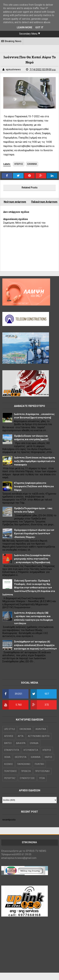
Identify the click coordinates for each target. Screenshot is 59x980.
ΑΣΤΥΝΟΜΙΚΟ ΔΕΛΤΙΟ (39, 736)
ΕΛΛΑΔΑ (34, 743)
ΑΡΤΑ (21, 736)
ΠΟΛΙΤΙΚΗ (39, 764)
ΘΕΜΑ (7, 757)
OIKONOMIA (25, 729)
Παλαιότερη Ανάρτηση (44, 202)
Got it (39, 27)
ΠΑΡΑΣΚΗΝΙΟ (24, 764)
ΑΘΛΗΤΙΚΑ (41, 729)
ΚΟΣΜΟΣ (9, 764)
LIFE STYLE (10, 729)
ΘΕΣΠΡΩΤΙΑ (21, 757)
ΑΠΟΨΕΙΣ (9, 736)
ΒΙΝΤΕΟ (8, 743)
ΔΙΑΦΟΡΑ (21, 743)
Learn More (25, 27)
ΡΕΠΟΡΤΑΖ (10, 778)
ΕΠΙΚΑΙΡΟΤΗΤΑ (12, 750)
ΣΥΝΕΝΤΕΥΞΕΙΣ (27, 778)
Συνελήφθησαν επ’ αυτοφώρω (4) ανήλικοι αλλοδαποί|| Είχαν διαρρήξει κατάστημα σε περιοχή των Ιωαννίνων (35, 645)
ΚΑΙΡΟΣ (49, 757)
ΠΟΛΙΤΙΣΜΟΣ (11, 771)
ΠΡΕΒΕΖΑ (26, 771)
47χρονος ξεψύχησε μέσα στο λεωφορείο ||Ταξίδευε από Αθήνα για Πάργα (34, 486)
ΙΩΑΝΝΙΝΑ (32, 164)
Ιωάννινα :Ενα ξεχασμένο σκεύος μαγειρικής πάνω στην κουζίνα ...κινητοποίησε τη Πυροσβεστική (32, 559)
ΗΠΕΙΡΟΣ (19, 164)
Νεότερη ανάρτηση (15, 202)
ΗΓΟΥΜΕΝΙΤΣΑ (31, 750)
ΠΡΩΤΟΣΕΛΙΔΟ (42, 771)
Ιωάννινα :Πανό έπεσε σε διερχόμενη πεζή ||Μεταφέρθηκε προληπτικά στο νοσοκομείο (34, 461)
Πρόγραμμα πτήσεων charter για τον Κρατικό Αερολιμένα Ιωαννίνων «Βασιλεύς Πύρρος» (34, 533)
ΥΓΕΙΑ (42, 778)
